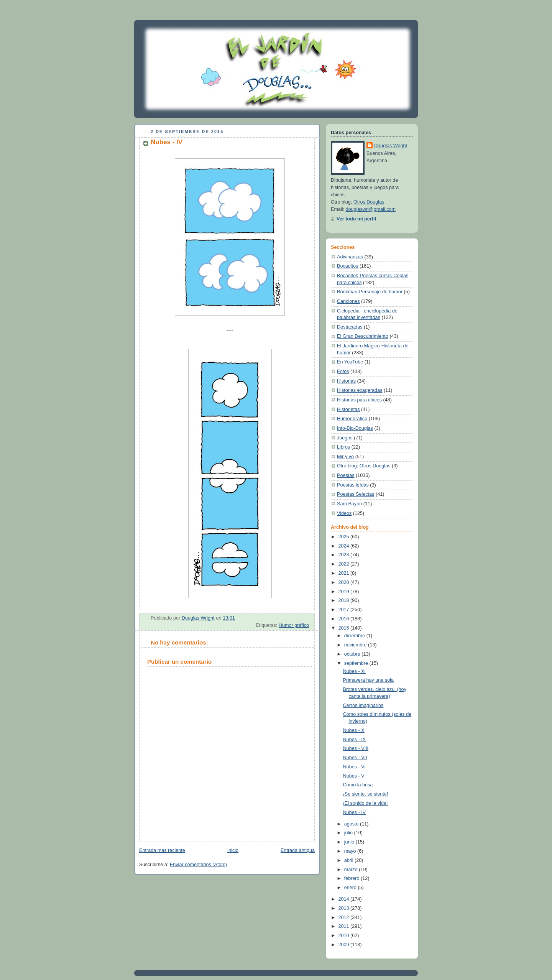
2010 (345, 936)
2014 (345, 899)
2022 (345, 564)
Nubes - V (354, 776)
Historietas (348, 409)
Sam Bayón (349, 504)
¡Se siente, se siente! (366, 794)
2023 (345, 555)
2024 (345, 546)
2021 (345, 573)
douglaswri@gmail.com (371, 209)
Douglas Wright (391, 146)
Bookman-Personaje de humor (370, 292)
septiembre (357, 663)
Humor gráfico (294, 625)
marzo (352, 870)
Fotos (343, 372)
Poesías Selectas (356, 494)
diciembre (355, 636)
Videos (344, 513)
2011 (345, 926)
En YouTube (350, 362)
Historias (346, 381)
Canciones (348, 301)
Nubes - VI (355, 767)
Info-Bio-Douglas (355, 428)
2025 (345, 537)
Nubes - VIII (356, 748)
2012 (345, 918)
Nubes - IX (355, 740)
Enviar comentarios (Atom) (198, 865)
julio (349, 833)
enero (351, 888)
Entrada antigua (298, 850)
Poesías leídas (353, 485)
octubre (353, 654)
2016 (345, 619)
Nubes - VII (355, 758)
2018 (345, 600)
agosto (352, 824)
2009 (345, 945)
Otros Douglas (369, 202)
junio (350, 842)
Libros (343, 447)
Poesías (346, 475)
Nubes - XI (355, 671)
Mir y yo (345, 457)
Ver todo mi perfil (356, 219)
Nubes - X (354, 730)
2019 (345, 592)
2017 (345, 610)
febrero (352, 878)
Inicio (233, 850)
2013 (345, 908)
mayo (351, 851)
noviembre (356, 645)
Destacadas (350, 327)
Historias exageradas (360, 390)
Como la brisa (358, 785)
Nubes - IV (355, 812)
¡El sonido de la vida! (366, 803)
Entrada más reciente (162, 850)
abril (349, 860)
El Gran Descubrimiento (363, 336)
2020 (345, 582)
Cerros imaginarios (363, 705)
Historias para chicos (359, 400)
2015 (345, 628)
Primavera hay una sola (368, 680)
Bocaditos (347, 266)
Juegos (345, 438)
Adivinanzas (350, 257)
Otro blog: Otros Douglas (364, 466)
